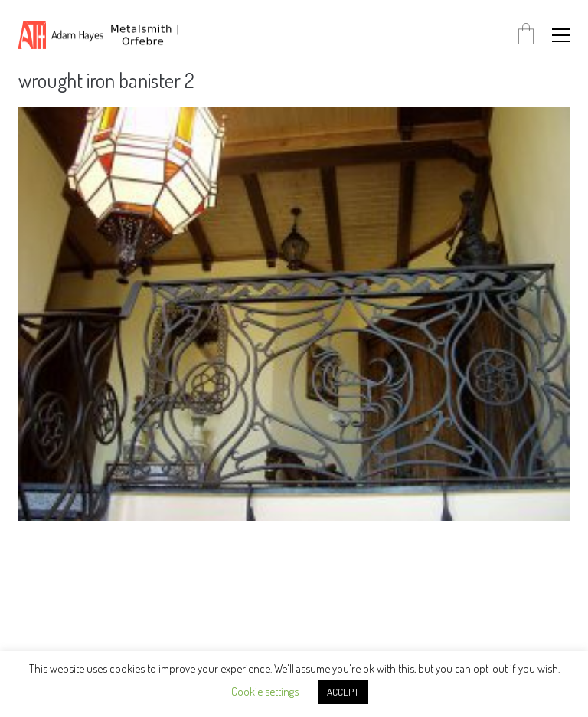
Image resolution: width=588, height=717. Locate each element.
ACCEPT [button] (343, 692)
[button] (561, 35)
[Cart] (526, 35)
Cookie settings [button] (265, 691)
